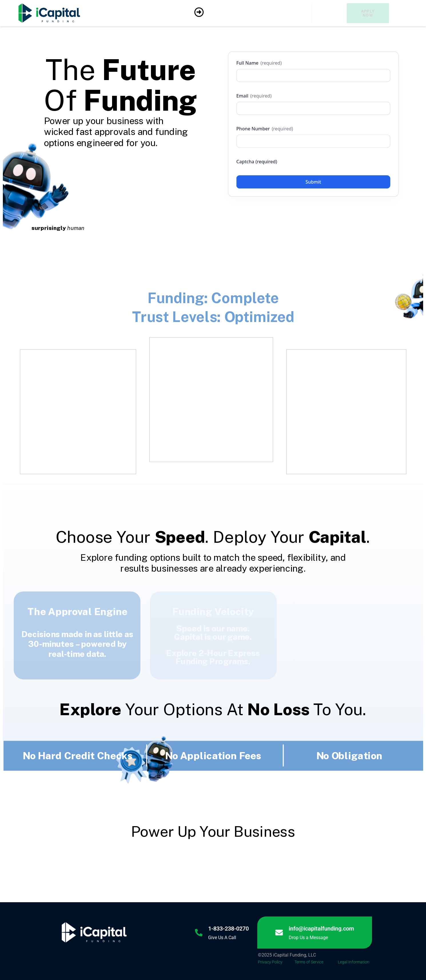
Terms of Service (309, 962)
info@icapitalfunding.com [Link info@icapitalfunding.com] (322, 929)
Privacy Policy (270, 962)
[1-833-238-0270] (198, 933)
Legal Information (354, 962)
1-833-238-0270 (228, 929)
